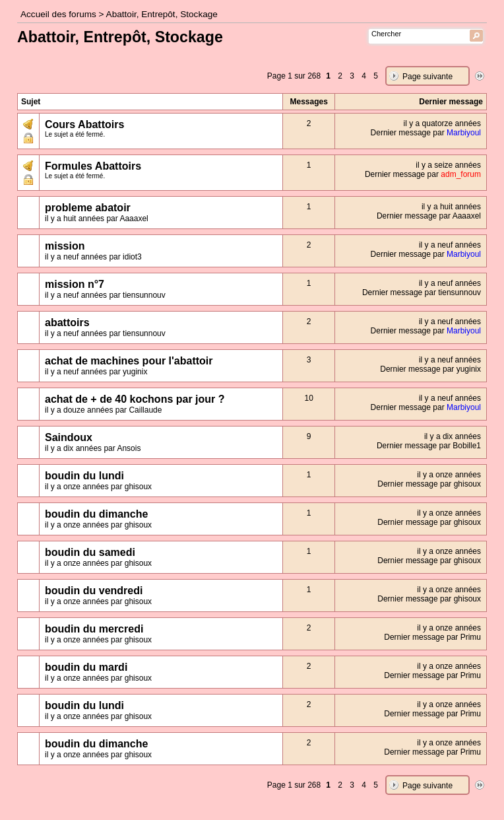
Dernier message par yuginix (430, 369)
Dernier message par (426, 133)
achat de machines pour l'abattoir (129, 361)
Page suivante (427, 77)
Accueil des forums (58, 14)
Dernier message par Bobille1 (429, 446)
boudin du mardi (86, 667)
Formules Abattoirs (93, 166)
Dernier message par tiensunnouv (422, 292)
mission (65, 246)
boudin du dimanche (96, 514)
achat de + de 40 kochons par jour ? (135, 399)
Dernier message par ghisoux (429, 484)
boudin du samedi (90, 552)
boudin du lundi (84, 476)
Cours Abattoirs (84, 124)
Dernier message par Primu (432, 637)
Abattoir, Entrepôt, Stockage (162, 14)
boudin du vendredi (94, 591)
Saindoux (69, 437)
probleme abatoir (88, 208)
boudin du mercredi (94, 629)
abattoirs (67, 323)
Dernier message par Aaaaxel (429, 216)
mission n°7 (75, 284)
